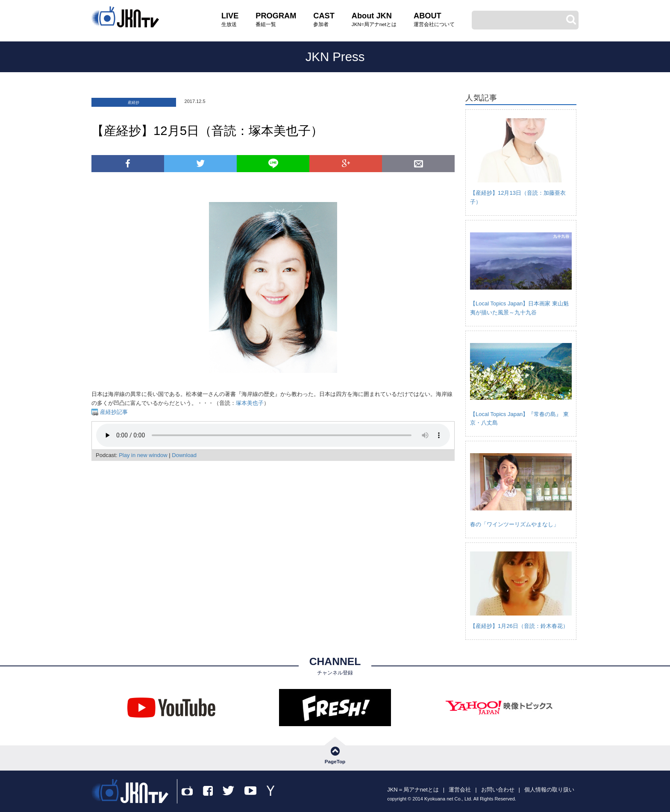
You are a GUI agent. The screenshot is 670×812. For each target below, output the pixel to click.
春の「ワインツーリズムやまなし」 (514, 524)
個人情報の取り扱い (549, 790)
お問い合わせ (498, 790)
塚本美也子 (250, 403)
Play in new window (143, 455)
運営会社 (460, 790)
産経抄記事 (113, 412)
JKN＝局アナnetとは (413, 790)
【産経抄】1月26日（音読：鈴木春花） (519, 626)
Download (184, 455)
